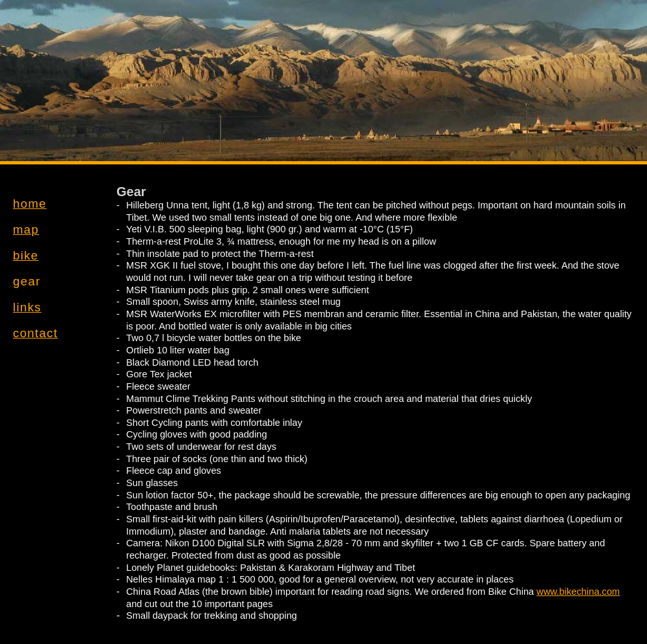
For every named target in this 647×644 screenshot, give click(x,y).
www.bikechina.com (578, 592)
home (30, 204)
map (26, 229)
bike (26, 255)
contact (35, 333)
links (27, 307)
